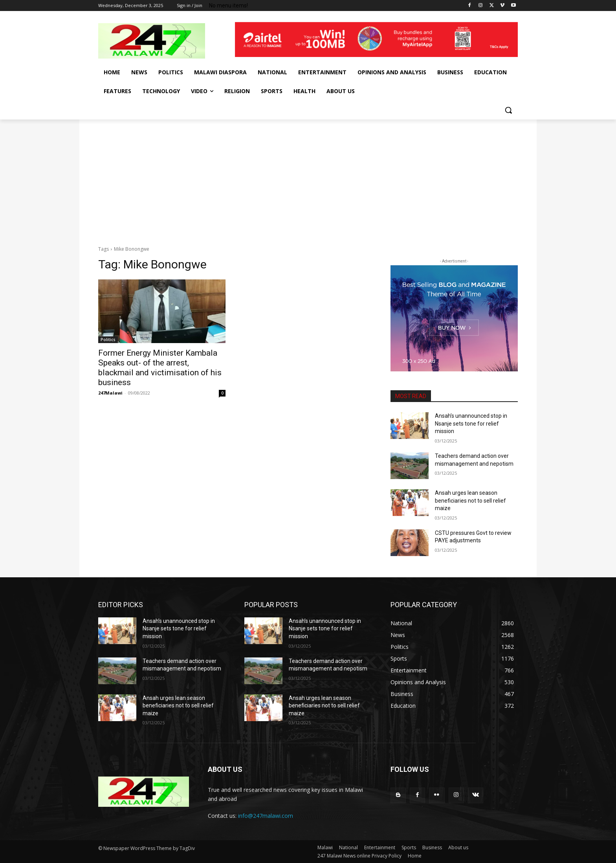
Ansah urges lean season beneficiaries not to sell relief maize (470, 500)
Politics (108, 340)
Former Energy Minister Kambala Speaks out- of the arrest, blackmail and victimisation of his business (160, 368)
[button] (508, 110)
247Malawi (110, 393)
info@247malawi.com (266, 816)
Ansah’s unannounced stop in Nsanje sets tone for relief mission (471, 423)
